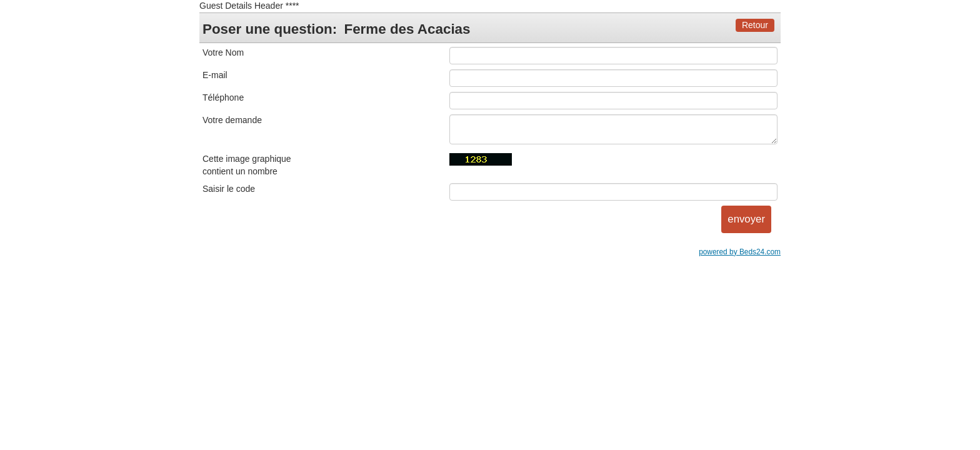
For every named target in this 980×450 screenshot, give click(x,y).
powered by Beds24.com (740, 252)
